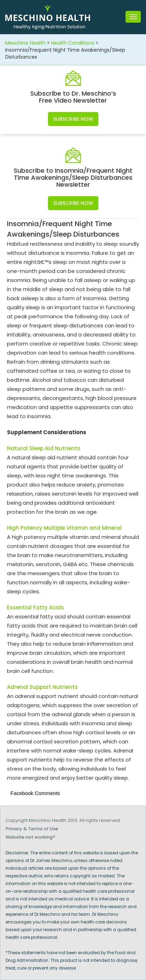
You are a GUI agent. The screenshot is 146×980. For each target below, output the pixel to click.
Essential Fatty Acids (35, 607)
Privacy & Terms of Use (32, 829)
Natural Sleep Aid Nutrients (44, 448)
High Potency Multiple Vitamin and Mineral (64, 528)
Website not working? (30, 837)
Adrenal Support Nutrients (42, 687)
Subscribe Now (73, 119)
